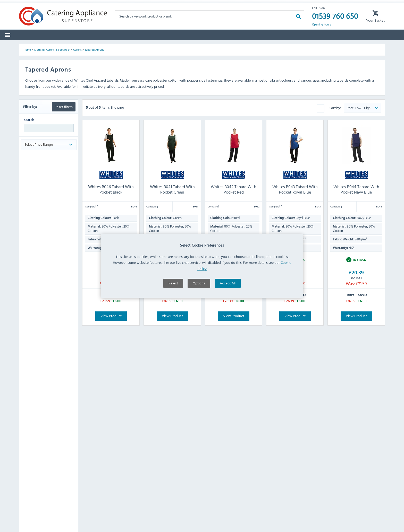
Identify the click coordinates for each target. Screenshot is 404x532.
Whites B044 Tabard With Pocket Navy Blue (356, 227)
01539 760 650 (335, 24)
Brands (60, 46)
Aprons (77, 87)
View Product (111, 353)
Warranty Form (40, 5)
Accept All (228, 301)
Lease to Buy (340, 46)
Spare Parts (89, 46)
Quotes (310, 46)
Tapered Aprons (94, 87)
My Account (275, 5)
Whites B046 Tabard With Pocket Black (111, 227)
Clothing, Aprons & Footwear (52, 87)
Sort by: (336, 145)
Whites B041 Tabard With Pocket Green (172, 227)
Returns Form (80, 5)
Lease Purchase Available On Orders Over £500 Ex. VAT (206, 5)
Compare (92, 244)
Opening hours (322, 32)
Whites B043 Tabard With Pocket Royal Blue (295, 227)
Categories (32, 46)
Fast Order (372, 46)
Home (27, 87)
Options (199, 301)
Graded (285, 46)
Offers (260, 46)
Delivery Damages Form (127, 5)
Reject (173, 301)
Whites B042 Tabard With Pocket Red (234, 227)
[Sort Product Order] (363, 145)
